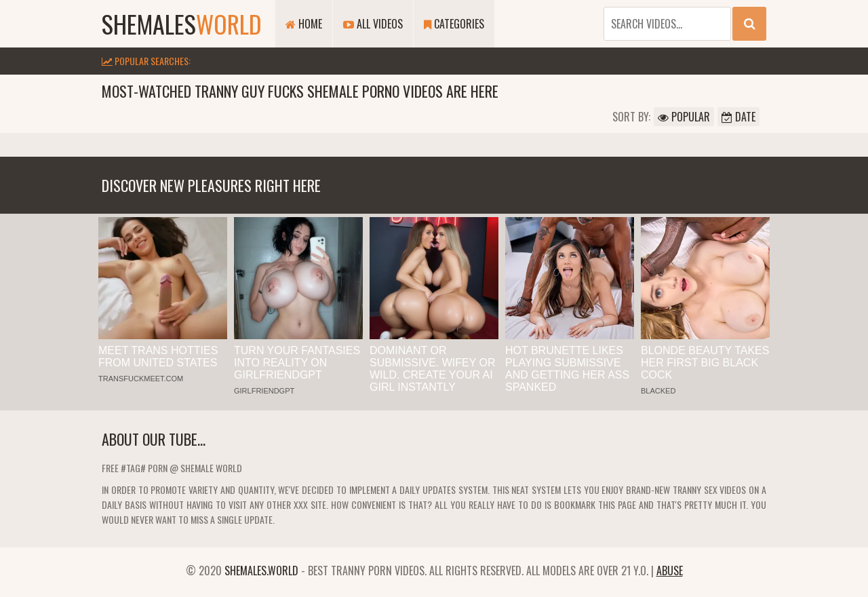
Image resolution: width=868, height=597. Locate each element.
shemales (182, 23)
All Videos (373, 24)
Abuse (670, 571)
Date (738, 117)
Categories (454, 24)
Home (304, 24)
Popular (684, 117)
